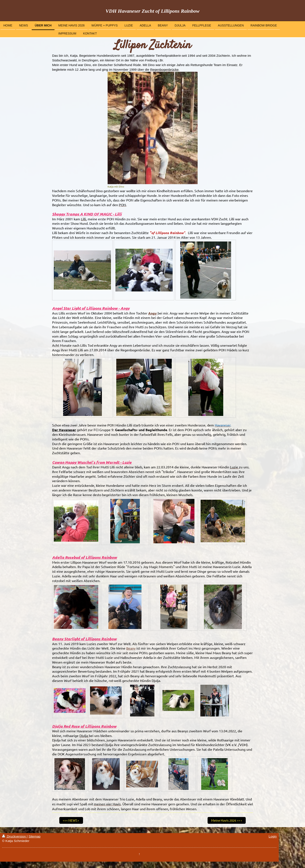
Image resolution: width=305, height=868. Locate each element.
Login (273, 836)
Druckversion (14, 836)
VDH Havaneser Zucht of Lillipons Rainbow (152, 11)
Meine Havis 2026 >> (226, 820)
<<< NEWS (70, 820)
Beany (131, 648)
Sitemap (35, 836)
